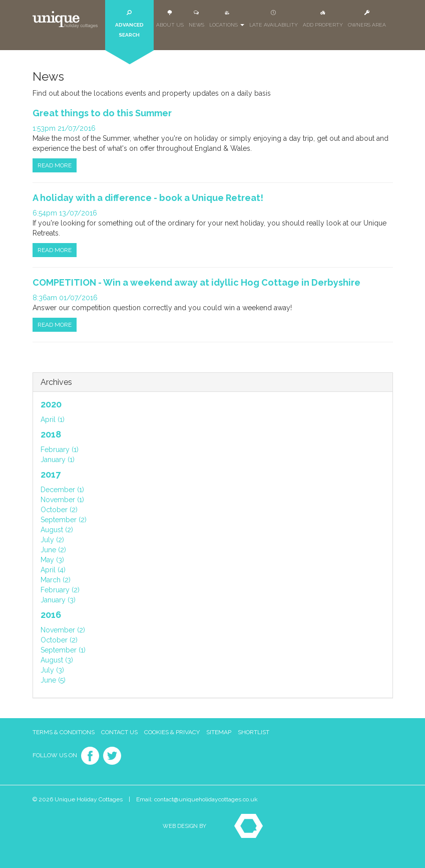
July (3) (52, 670)
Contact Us (119, 732)
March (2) (56, 580)
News (196, 19)
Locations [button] (227, 19)
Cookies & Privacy (172, 732)
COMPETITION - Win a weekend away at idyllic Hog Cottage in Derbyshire (196, 282)
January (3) (58, 600)
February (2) (60, 590)
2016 (51, 615)
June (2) (53, 550)
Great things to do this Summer (102, 113)
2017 (51, 474)
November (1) (62, 500)
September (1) (63, 650)
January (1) (58, 460)
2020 (51, 404)
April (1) (53, 419)
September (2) (64, 520)
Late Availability (274, 19)
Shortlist (254, 732)
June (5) (53, 680)
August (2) (57, 530)
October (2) (59, 510)
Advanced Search (129, 24)
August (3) (57, 660)
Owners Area (367, 19)
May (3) (52, 560)
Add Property (323, 19)
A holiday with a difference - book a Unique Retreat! (148, 198)
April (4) (53, 570)
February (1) (60, 450)
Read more (55, 165)
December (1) (62, 490)
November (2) (63, 630)
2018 (51, 434)
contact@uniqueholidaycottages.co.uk (206, 799)
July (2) (52, 540)
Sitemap (219, 732)
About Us (170, 19)
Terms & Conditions (64, 732)
